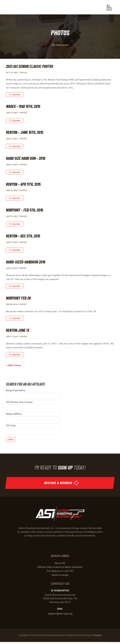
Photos (24, 73)
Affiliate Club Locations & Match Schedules (60, 569)
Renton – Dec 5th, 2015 (24, 236)
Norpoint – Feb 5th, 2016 (26, 210)
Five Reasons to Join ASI (60, 573)
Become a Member (58, 485)
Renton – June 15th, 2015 (26, 132)
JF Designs (96, 637)
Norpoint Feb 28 (19, 299)
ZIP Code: (11, 427)
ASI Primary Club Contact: (19, 403)
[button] (109, 7)
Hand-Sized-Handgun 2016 (27, 262)
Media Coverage (60, 577)
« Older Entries (14, 366)
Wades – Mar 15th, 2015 (24, 106)
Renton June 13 (18, 331)
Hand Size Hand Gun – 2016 (27, 158)
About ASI (60, 565)
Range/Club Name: (16, 391)
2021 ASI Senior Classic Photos (31, 66)
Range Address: (14, 415)
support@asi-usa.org (60, 615)
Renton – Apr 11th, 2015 (25, 184)
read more (16, 95)
